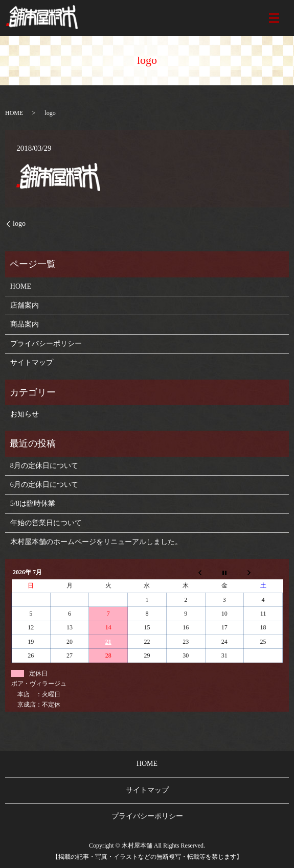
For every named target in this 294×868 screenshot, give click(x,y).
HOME (14, 113)
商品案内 (25, 324)
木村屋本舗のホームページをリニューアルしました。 (96, 542)
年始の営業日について (46, 523)
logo (19, 224)
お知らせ (25, 414)
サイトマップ (32, 362)
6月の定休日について (44, 485)
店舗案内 (25, 305)
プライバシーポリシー (46, 344)
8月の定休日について (44, 466)
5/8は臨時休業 (33, 503)
